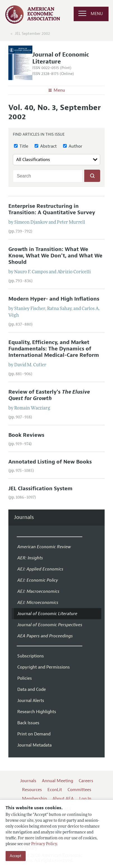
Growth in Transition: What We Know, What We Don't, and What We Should (55, 256)
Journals (24, 517)
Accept (16, 856)
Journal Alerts (31, 701)
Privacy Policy (44, 844)
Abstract (46, 146)
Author (73, 146)
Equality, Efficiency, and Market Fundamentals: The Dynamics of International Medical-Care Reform (54, 349)
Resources (32, 790)
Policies (25, 678)
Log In (85, 799)
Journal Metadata (34, 745)
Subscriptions (31, 656)
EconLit (55, 790)
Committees (79, 790)
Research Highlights (37, 712)
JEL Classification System (40, 489)
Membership (34, 799)
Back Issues (28, 723)
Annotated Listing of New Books (50, 462)
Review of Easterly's (49, 395)
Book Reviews (26, 435)
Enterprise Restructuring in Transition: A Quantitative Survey (52, 209)
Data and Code (32, 689)
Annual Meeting (57, 781)
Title (21, 146)
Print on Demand (34, 734)
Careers (86, 781)
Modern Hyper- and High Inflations (54, 299)
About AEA (63, 799)
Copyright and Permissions (44, 667)
